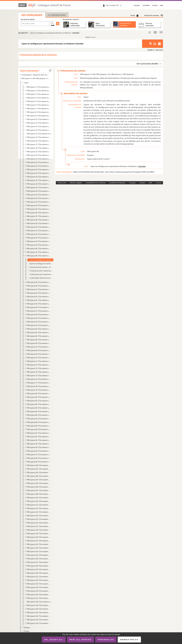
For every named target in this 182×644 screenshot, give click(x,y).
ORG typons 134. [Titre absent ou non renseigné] (39, 587)
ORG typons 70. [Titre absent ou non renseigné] (39, 358)
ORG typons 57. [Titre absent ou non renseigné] (39, 311)
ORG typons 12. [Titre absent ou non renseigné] (39, 126)
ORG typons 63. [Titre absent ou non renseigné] (39, 332)
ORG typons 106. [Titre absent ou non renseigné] (39, 487)
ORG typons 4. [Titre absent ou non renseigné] (39, 98)
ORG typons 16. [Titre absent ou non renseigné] (39, 141)
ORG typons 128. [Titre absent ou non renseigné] (39, 566)
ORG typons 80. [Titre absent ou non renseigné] (39, 393)
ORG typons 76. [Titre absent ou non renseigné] (39, 379)
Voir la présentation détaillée (148, 64)
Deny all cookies (80, 639)
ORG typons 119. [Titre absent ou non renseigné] (39, 533)
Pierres (27, 631)
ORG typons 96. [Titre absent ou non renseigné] (39, 451)
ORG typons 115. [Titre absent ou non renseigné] (39, 519)
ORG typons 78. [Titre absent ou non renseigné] (39, 386)
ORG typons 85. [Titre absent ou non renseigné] (39, 411)
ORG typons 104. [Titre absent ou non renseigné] (39, 480)
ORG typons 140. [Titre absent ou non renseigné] (39, 609)
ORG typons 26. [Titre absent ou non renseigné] (39, 177)
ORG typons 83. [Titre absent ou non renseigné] (39, 404)
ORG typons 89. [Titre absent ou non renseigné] (39, 426)
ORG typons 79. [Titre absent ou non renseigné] (39, 390)
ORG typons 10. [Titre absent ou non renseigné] (39, 119)
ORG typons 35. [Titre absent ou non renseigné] (39, 209)
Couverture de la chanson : (41, 267)
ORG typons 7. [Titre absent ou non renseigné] (39, 108)
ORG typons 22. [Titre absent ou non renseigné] (39, 162)
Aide (161, 5)
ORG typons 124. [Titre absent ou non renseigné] (39, 551)
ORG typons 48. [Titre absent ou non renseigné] (39, 256)
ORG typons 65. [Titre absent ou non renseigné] (39, 340)
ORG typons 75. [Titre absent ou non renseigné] (39, 376)
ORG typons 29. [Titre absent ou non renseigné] (39, 187)
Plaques (27, 627)
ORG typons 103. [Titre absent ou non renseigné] (39, 476)
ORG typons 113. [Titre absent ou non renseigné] (39, 512)
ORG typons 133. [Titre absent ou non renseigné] (39, 584)
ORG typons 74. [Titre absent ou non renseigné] (39, 372)
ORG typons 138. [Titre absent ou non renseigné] (40, 602)
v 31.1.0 (158, 183)
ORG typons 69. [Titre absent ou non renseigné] (39, 354)
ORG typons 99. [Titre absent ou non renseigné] (39, 462)
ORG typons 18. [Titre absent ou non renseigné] (39, 148)
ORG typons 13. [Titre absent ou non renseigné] (39, 130)
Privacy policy (129, 640)
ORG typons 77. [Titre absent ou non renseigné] (39, 383)
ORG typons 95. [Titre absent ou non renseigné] (39, 447)
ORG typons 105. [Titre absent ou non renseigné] (39, 483)
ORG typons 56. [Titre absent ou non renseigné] (39, 307)
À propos (137, 5)
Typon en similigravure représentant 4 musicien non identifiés (41, 264)
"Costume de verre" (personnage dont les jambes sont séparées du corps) (41, 271)
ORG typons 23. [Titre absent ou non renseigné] (39, 166)
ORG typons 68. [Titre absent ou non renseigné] (39, 350)
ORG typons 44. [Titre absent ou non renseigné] (39, 241)
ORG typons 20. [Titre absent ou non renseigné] (39, 155)
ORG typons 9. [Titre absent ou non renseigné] (39, 116)
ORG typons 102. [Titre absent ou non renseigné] (39, 472)
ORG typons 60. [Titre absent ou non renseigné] (39, 322)
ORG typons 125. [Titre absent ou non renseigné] (39, 555)
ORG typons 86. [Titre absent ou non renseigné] (39, 415)
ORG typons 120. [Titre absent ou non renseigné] (39, 537)
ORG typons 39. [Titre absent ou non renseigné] (39, 223)
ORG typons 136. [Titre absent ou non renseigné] (39, 594)
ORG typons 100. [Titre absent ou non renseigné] (39, 465)
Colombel (76, 33)
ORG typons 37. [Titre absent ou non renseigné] (39, 216)
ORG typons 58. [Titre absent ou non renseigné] (39, 314)
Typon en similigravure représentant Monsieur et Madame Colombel (41, 260)
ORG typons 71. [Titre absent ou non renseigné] (39, 361)
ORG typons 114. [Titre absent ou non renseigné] (39, 516)
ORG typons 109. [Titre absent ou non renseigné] (39, 498)
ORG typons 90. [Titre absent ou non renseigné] (39, 429)
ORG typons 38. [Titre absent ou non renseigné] (39, 220)
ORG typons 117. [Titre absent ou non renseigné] (39, 526)
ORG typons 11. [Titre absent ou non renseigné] (39, 123)
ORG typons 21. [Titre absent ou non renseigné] (39, 159)
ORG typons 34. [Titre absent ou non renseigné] (39, 205)
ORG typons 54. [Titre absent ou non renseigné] (39, 300)
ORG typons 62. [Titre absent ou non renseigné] (39, 329)
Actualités (146, 5)
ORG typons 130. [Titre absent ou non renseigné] (39, 573)
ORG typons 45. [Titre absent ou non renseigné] (39, 245)
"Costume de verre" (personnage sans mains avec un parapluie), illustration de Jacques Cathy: (41, 274)
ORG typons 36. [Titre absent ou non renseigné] (39, 213)
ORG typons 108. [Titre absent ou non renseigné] (39, 494)
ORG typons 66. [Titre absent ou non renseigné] (39, 343)
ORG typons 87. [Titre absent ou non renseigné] (39, 419)
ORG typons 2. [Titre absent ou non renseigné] (39, 91)
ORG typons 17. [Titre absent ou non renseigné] (39, 144)
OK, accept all (54, 639)
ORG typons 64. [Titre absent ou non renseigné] (39, 336)
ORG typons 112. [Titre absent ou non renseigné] (39, 508)
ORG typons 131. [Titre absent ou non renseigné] (39, 577)
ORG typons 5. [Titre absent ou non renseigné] (39, 101)
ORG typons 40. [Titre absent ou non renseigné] (39, 227)
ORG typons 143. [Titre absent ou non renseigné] (39, 620)
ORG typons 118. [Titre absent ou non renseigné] (39, 530)
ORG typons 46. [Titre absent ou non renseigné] (39, 248)
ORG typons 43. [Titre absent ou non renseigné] (39, 238)
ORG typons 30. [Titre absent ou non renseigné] (39, 191)
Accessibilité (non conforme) (96, 183)
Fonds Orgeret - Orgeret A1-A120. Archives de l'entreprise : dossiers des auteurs (36, 75)
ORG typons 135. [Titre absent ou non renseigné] (39, 591)
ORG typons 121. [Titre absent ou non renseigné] (39, 541)
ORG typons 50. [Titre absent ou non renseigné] (39, 286)
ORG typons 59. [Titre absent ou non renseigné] (39, 318)
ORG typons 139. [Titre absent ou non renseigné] (39, 605)
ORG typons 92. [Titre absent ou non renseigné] (39, 437)
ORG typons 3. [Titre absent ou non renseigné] (39, 94)
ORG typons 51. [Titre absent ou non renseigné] (39, 289)
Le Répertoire (57, 15)
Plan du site (62, 183)
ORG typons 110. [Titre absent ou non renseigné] (39, 501)
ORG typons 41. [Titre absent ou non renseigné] (39, 231)
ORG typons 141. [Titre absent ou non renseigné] (39, 612)
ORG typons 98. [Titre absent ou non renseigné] (39, 458)
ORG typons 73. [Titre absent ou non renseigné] (39, 368)
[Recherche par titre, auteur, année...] (35, 24)
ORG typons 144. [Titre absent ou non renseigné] (39, 623)
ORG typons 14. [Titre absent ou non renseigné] (40, 134)
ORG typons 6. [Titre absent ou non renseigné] (39, 105)
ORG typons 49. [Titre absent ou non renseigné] (39, 282)
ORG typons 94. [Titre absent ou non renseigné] (39, 444)
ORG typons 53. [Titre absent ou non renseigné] (39, 297)
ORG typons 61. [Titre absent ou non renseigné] (39, 325)
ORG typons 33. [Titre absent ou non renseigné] (39, 202)
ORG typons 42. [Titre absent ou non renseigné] (39, 234)
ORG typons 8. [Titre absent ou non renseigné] (39, 112)
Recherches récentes (154, 15)
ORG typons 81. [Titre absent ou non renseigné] (39, 397)
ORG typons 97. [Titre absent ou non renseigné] (39, 454)
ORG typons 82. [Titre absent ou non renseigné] (39, 401)
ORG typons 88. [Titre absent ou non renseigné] (39, 422)
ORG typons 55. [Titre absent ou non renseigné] (39, 304)
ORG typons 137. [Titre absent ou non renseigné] (39, 598)
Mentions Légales (76, 183)
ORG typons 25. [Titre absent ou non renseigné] (39, 173)
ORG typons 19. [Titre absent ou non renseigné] (39, 152)
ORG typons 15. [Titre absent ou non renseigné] (39, 137)
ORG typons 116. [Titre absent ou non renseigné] (39, 523)
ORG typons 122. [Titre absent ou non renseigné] (39, 544)
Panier (134, 15)
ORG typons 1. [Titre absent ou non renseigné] (39, 87)
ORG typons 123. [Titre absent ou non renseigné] (39, 548)
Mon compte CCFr (114, 5)
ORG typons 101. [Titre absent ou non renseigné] (39, 469)
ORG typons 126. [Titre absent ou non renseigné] (39, 559)
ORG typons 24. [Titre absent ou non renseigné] (39, 169)
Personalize (106, 639)
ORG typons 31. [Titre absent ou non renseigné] (39, 195)
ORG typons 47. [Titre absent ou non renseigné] (39, 252)
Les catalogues (32, 15)
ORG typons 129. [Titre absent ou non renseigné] (39, 569)
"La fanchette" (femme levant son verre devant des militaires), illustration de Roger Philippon (41, 278)
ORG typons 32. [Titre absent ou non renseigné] (39, 198)
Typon (26, 83)
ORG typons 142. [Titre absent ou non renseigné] (39, 616)
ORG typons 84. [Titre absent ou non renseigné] (39, 408)
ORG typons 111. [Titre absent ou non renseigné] (39, 505)
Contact (155, 5)
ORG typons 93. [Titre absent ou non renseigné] (39, 440)
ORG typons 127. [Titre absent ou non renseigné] (39, 562)
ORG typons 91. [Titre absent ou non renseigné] (39, 433)
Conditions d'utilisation (117, 183)
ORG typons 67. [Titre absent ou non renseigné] (39, 347)
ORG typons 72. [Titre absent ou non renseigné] (39, 365)
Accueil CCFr (23, 33)
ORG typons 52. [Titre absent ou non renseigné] (39, 293)
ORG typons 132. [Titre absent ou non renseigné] (39, 580)
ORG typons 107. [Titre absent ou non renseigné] (39, 490)
